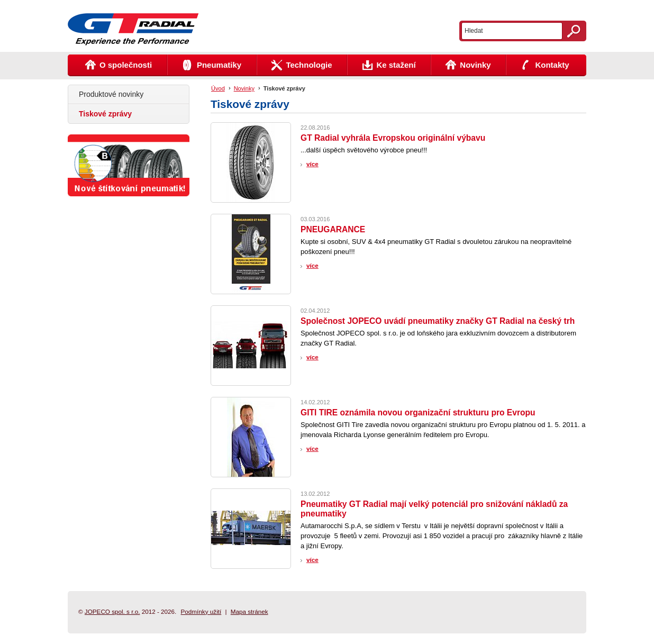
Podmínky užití (201, 611)
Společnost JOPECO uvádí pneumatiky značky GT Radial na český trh (438, 321)
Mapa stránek (249, 611)
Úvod (218, 88)
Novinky (244, 88)
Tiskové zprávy (284, 88)
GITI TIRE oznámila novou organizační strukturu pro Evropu (418, 412)
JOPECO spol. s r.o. (112, 611)
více (312, 164)
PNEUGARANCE (333, 229)
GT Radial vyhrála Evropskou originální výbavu (393, 138)
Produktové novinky (111, 94)
